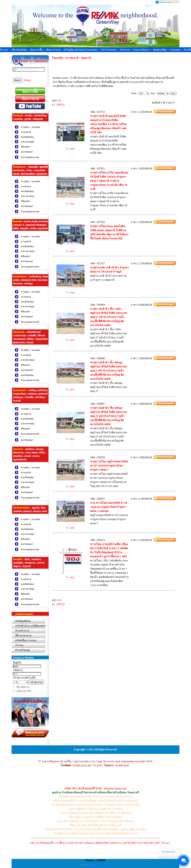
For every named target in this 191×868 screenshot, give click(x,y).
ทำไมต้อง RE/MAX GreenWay (81, 50)
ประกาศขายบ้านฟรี (148, 843)
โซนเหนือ (57, 58)
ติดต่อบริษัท (160, 50)
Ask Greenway (109, 50)
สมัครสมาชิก (24, 691)
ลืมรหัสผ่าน (23, 687)
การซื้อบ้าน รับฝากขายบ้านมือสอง (74, 843)
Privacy (166, 843)
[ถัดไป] (61, 105)
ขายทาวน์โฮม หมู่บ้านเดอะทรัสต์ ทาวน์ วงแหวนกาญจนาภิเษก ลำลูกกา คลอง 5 (109, 466)
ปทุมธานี (86, 58)
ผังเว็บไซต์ (129, 843)
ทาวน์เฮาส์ (72, 58)
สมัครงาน (116, 843)
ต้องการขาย (53, 50)
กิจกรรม (125, 50)
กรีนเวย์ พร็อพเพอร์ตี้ (42, 843)
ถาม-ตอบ (175, 50)
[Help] (27, 80)
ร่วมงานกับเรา (141, 50)
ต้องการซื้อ (37, 50)
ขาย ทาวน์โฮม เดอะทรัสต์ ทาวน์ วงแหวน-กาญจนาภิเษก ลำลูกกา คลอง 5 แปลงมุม (109, 507)
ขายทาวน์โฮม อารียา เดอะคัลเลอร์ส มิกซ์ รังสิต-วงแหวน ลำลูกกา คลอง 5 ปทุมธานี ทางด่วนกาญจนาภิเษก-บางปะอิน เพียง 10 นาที (109, 181)
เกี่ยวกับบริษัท (19, 50)
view (70, 149)
